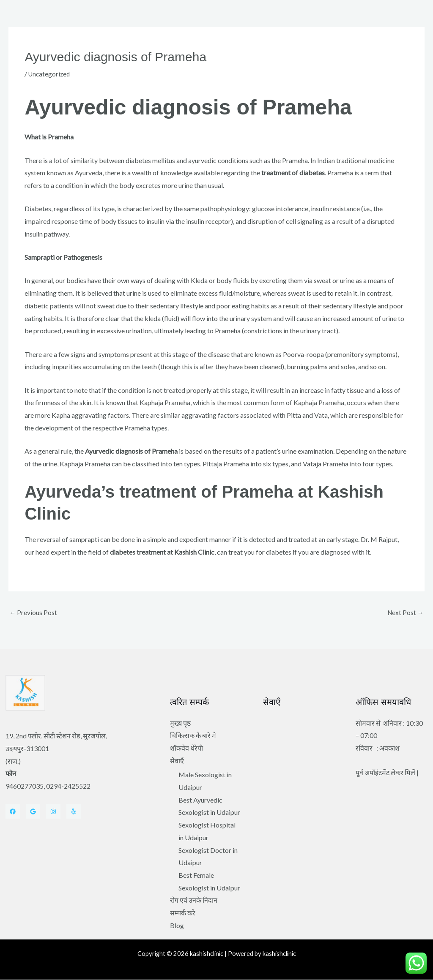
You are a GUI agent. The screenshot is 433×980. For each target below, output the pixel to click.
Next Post (405, 613)
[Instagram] (53, 812)
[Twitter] (33, 812)
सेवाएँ (177, 761)
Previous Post (33, 613)
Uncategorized (50, 74)
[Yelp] (74, 812)
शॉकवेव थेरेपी (186, 748)
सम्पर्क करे (183, 913)
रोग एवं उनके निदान (194, 901)
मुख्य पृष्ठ (180, 723)
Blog (177, 926)
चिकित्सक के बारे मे (193, 736)
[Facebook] (13, 812)
